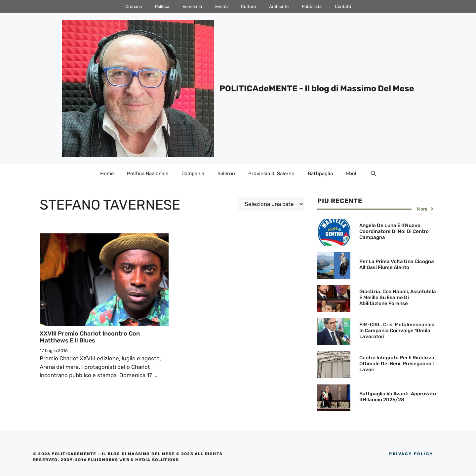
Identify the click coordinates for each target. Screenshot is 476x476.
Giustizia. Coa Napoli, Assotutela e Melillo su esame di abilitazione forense (398, 297)
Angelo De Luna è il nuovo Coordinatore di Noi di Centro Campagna (394, 231)
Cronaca (134, 6)
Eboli (352, 174)
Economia (192, 6)
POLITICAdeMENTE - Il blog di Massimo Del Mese (317, 88)
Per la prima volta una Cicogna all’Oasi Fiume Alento (397, 264)
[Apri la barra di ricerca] (373, 174)
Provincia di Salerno (271, 174)
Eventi (221, 6)
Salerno (226, 174)
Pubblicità (312, 6)
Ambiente (279, 6)
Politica (162, 6)
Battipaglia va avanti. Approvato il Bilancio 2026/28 (398, 397)
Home (107, 174)
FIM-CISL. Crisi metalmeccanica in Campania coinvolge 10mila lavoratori (397, 331)
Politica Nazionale (148, 174)
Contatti (343, 6)
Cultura (248, 6)
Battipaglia (320, 174)
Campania (193, 174)
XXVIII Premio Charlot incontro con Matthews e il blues (90, 337)
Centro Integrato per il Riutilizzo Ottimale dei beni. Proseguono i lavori (397, 364)
